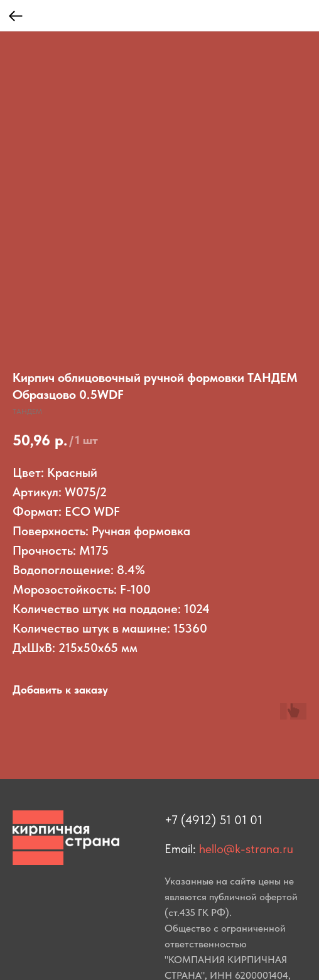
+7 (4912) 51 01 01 (214, 820)
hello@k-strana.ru (246, 849)
